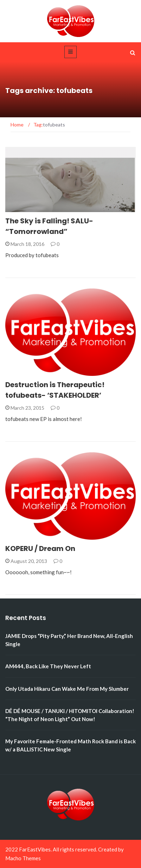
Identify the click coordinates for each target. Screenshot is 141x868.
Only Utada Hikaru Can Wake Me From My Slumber (67, 689)
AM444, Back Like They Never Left (48, 666)
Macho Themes (23, 858)
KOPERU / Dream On (40, 548)
